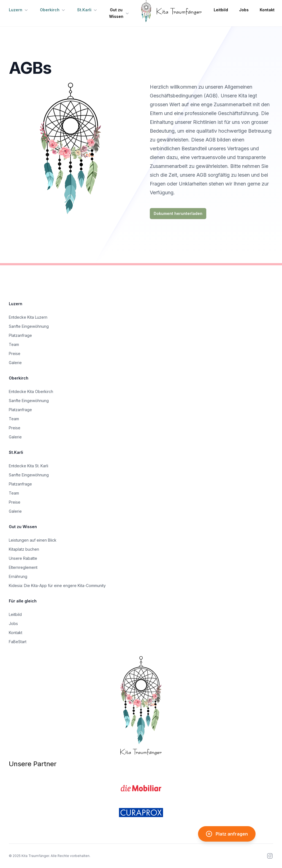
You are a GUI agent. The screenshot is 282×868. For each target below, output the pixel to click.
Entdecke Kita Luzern (28, 317)
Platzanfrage (20, 335)
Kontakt (267, 10)
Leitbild (221, 10)
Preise (15, 354)
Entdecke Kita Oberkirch (31, 391)
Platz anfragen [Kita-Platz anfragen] (227, 834)
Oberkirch (53, 10)
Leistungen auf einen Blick (33, 540)
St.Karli (88, 10)
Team (14, 344)
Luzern (19, 10)
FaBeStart (18, 642)
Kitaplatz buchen (24, 549)
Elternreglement (23, 567)
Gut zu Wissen (120, 13)
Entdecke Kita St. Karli (29, 466)
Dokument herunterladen (178, 213)
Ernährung (18, 576)
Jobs (244, 10)
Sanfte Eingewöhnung (29, 326)
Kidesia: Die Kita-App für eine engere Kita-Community (57, 586)
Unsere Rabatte (23, 558)
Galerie (15, 363)
